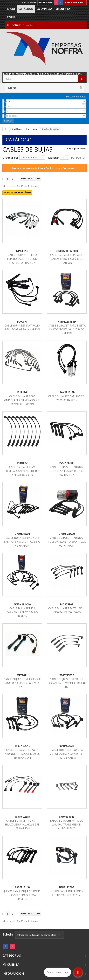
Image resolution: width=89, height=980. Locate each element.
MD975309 (67, 604)
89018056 (22, 463)
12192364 (22, 392)
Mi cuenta (63, 9)
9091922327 (67, 746)
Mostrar (54, 158)
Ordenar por (10, 158)
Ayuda (11, 17)
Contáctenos (29, 2)
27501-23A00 (67, 534)
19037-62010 (22, 746)
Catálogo (26, 9)
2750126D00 (67, 463)
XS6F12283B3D (67, 322)
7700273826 (67, 675)
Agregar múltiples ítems (17, 193)
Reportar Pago (75, 2)
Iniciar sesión (46, 2)
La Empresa (44, 9)
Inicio (11, 9)
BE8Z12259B (67, 887)
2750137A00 (22, 534)
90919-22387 (22, 817)
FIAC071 (22, 322)
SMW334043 (67, 817)
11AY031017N (67, 392)
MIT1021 (22, 675)
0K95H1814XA (22, 604)
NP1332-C (22, 251)
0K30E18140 (22, 887)
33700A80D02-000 (67, 251)
